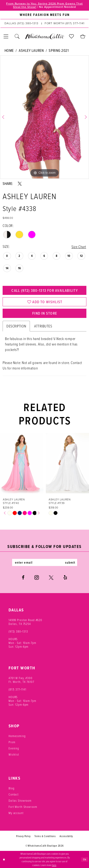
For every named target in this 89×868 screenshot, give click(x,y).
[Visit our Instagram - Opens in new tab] (37, 577)
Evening (14, 748)
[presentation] (22, 463)
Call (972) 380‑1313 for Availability (44, 290)
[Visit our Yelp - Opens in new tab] (65, 578)
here (54, 865)
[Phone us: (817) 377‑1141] (65, 24)
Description (16, 326)
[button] (6, 36)
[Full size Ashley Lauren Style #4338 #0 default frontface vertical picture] (44, 117)
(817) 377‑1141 (17, 689)
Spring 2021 (59, 50)
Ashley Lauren (31, 50)
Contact (14, 794)
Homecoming (17, 736)
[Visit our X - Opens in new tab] (51, 578)
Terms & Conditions (45, 836)
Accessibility (66, 836)
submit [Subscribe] (70, 562)
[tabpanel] (44, 117)
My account (16, 813)
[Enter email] (45, 562)
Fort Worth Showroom (23, 807)
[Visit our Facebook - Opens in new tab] (23, 578)
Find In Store (45, 313)
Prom (12, 742)
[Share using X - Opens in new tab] (20, 184)
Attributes (43, 326)
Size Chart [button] (79, 247)
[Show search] (17, 36)
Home (9, 50)
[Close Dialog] (4, 860)
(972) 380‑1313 (18, 631)
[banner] (44, 36)
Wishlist (14, 755)
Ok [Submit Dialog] (85, 859)
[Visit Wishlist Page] (72, 36)
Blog (11, 788)
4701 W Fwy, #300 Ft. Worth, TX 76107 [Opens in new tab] (21, 680)
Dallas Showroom (20, 801)
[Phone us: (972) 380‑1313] (21, 24)
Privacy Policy (23, 836)
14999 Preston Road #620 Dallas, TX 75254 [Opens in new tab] (25, 622)
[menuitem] (44, 15)
